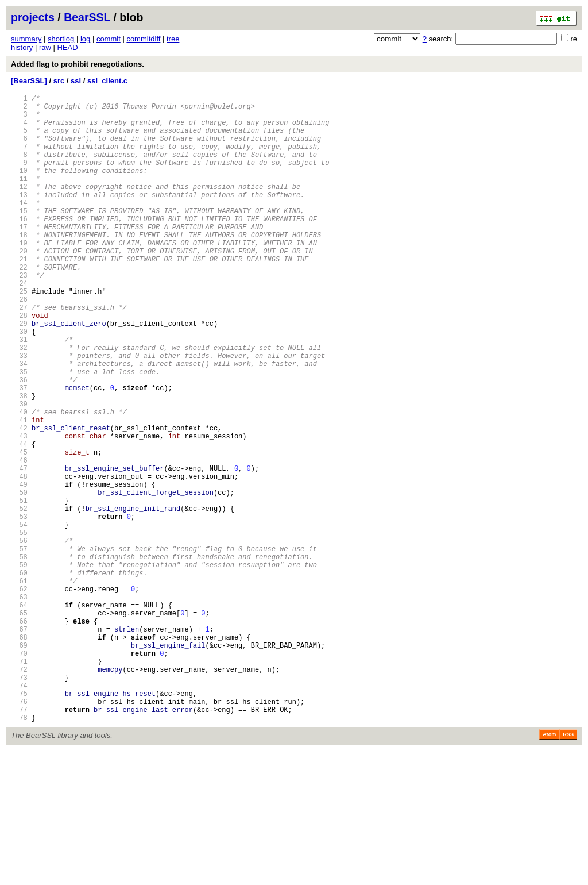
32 (19, 403)
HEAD (67, 47)
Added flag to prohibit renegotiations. (78, 64)
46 (19, 539)
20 (19, 285)
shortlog (61, 39)
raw (45, 47)
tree (173, 39)
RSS (568, 869)
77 (19, 842)
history (22, 47)
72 (19, 793)
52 (19, 598)
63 (19, 705)
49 (19, 569)
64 (19, 715)
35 (19, 432)
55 (19, 627)
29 (19, 373)
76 (19, 832)
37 (19, 451)
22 (19, 305)
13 (19, 217)
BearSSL (87, 17)
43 (19, 510)
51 (19, 588)
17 (19, 256)
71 (19, 784)
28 (19, 363)
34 (19, 422)
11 (19, 197)
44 (19, 520)
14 (19, 227)
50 (19, 578)
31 (19, 393)
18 (19, 266)
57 (19, 647)
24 (19, 324)
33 (19, 412)
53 (19, 608)
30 (19, 383)
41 (19, 490)
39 (19, 471)
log (85, 39)
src (59, 81)
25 (19, 334)
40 (19, 481)
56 (19, 637)
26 (19, 344)
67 (19, 744)
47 (19, 549)
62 (19, 696)
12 (19, 207)
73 (19, 803)
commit (109, 39)
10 (19, 188)
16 (19, 246)
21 (19, 295)
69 (19, 764)
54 (19, 617)
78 (19, 852)
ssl (76, 81)
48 (19, 559)
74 (19, 813)
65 (19, 725)
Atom (549, 869)
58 (19, 657)
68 (19, 754)
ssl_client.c (107, 81)
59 (19, 666)
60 (19, 676)
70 (19, 774)
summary (26, 39)
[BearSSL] (29, 81)
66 (19, 735)
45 (19, 530)
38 (19, 461)
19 (19, 276)
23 (19, 315)
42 (19, 500)
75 (19, 823)
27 (19, 354)
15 (19, 236)
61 (19, 686)
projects (33, 17)
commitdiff (143, 39)
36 (19, 442)
